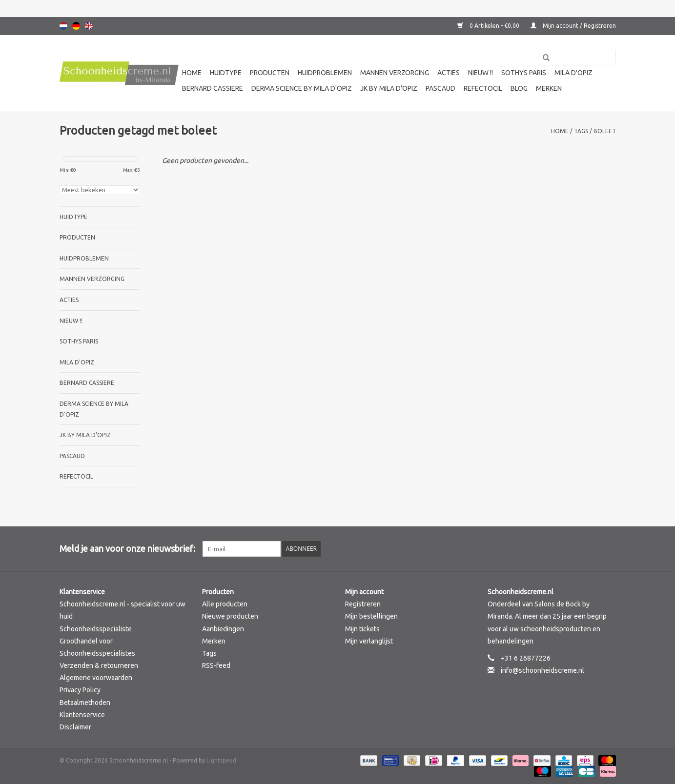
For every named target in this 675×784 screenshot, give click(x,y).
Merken (549, 88)
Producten (270, 73)
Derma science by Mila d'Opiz (302, 88)
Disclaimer (75, 727)
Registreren (363, 604)
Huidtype (226, 73)
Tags (581, 131)
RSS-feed (216, 665)
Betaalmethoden (85, 703)
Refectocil (483, 88)
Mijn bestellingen (371, 616)
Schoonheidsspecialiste (96, 629)
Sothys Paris (524, 73)
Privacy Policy (80, 690)
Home (192, 73)
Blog (519, 88)
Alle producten (225, 604)
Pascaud (440, 88)
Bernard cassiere (213, 88)
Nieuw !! (481, 73)
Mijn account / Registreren (573, 26)
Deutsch (76, 26)
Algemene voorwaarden (96, 678)
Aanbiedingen (223, 629)
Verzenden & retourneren (99, 665)
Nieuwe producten (230, 616)
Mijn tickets (362, 629)
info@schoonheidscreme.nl (542, 670)
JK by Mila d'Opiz (389, 88)
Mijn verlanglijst (369, 641)
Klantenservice (82, 715)
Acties (449, 73)
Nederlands (63, 26)
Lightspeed (221, 760)
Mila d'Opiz (573, 73)
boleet (605, 131)
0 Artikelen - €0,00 (489, 26)
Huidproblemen (325, 73)
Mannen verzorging (395, 73)
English (89, 26)
